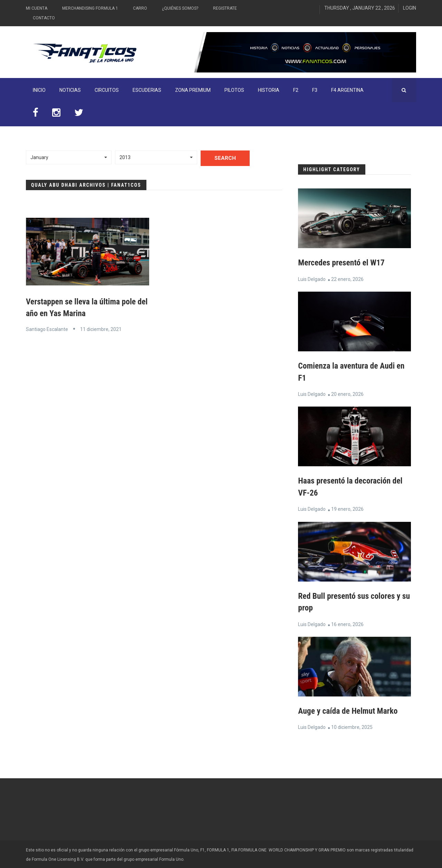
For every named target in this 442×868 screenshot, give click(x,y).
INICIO (39, 90)
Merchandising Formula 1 (90, 8)
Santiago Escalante (47, 329)
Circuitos (107, 90)
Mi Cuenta (37, 8)
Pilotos (234, 90)
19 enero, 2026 (347, 508)
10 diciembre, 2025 (352, 726)
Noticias (70, 90)
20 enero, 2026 (347, 393)
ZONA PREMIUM (193, 90)
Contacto (44, 18)
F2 (296, 90)
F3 (315, 90)
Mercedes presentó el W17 (342, 263)
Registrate (225, 8)
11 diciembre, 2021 (101, 329)
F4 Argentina (347, 90)
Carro (140, 8)
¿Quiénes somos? (180, 8)
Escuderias (147, 90)
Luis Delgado (312, 279)
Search (225, 158)
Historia (269, 90)
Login (410, 8)
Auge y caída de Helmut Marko (349, 710)
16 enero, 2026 (347, 623)
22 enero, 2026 (347, 279)
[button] (69, 157)
